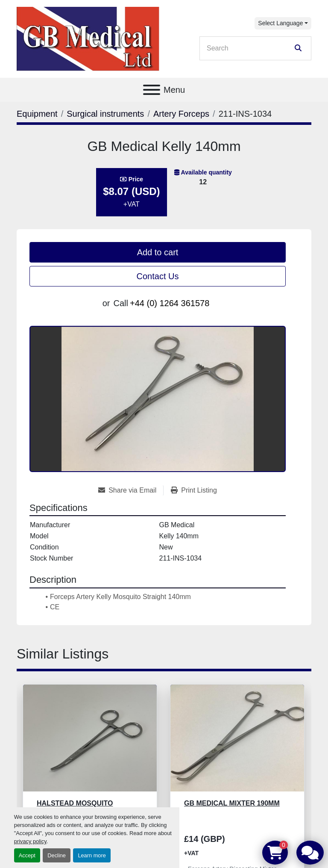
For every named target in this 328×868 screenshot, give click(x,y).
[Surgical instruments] (105, 114)
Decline (57, 855)
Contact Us (158, 276)
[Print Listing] (194, 490)
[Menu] (152, 90)
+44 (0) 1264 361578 (170, 303)
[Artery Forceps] (181, 114)
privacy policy (30, 841)
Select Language (280, 23)
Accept (27, 855)
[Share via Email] (131, 490)
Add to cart (158, 252)
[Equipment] (37, 114)
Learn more (92, 855)
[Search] (249, 48)
